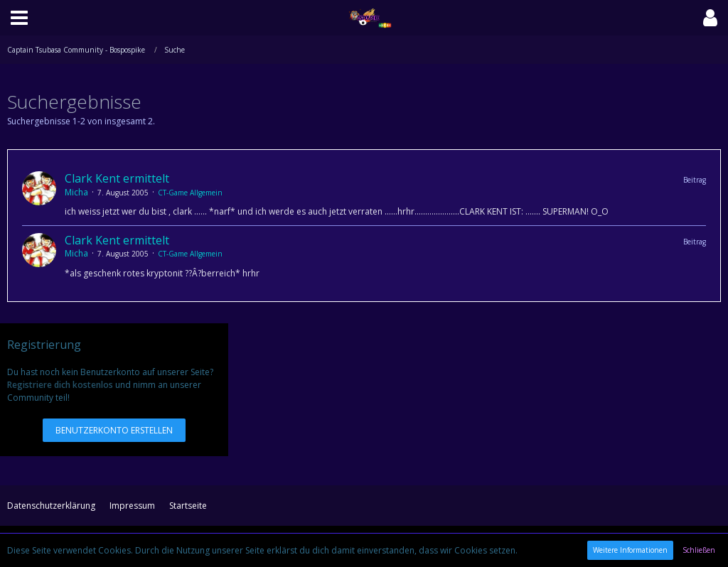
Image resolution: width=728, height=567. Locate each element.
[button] (19, 18)
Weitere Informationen (630, 550)
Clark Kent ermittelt (117, 178)
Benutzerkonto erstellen (114, 430)
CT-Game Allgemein (190, 193)
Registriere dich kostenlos (60, 385)
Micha (76, 192)
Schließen (699, 550)
